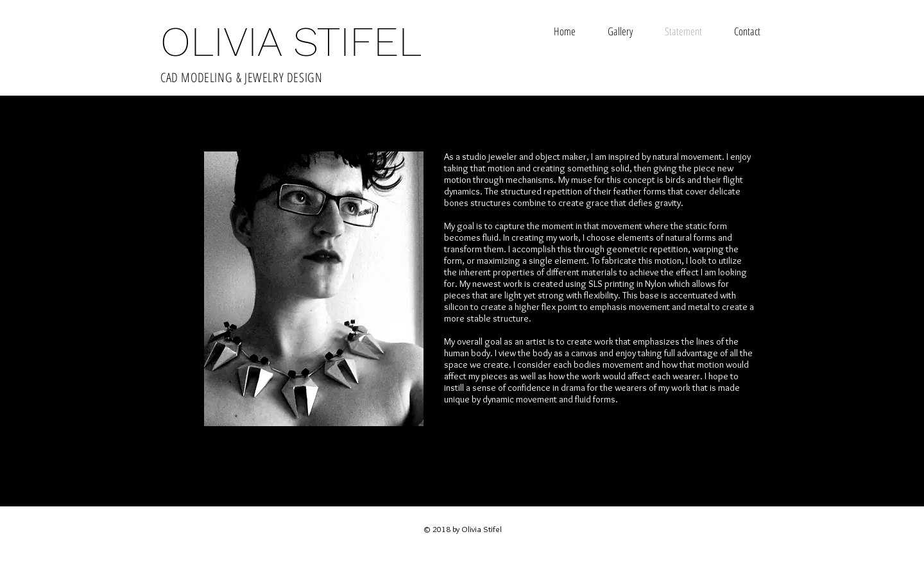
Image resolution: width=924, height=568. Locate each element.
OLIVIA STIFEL (291, 42)
